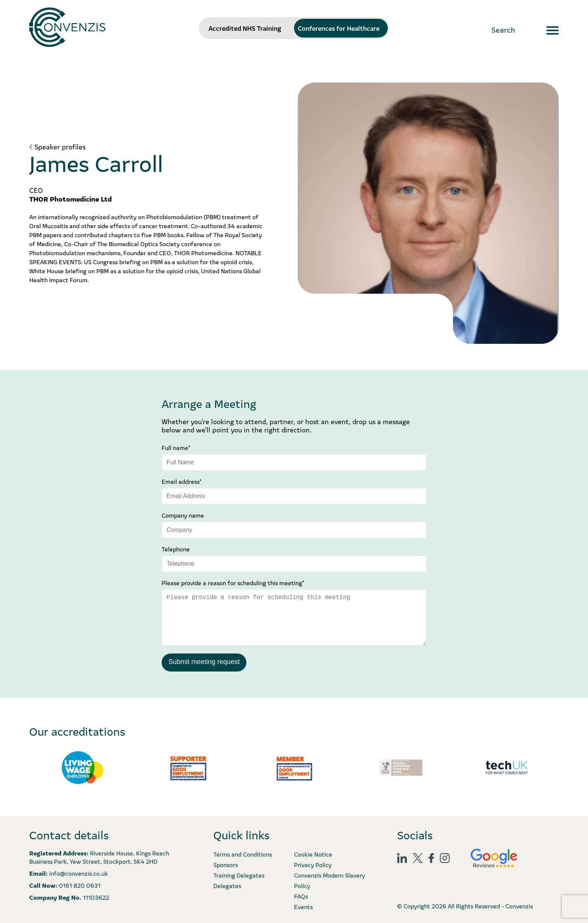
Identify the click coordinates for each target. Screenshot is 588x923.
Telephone (176, 549)
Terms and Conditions (243, 854)
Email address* (181, 481)
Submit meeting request (204, 662)
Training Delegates (239, 875)
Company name (183, 515)
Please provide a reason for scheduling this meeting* (233, 583)
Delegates (227, 885)
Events (303, 906)
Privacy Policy (313, 864)
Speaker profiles (60, 147)
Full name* (176, 447)
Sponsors (226, 864)
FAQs (301, 896)
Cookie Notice (313, 854)
